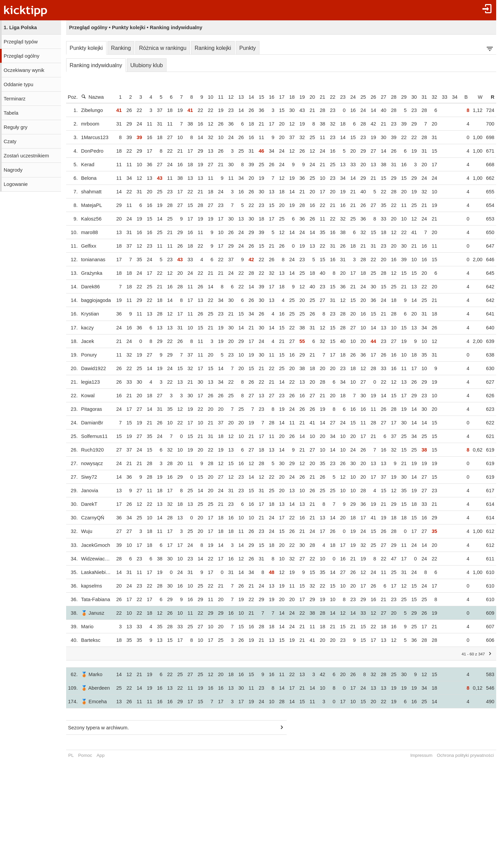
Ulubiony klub (147, 65)
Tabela (11, 113)
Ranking (121, 48)
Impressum (428, 755)
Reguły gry (16, 127)
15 (268, 97)
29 (410, 97)
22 (339, 97)
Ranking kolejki (213, 48)
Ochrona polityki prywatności (472, 755)
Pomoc (85, 755)
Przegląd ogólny (22, 56)
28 (400, 97)
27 (390, 97)
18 (298, 97)
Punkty (247, 48)
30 (421, 97)
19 (309, 97)
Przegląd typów (21, 42)
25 (370, 97)
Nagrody (13, 170)
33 (451, 97)
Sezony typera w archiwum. (99, 728)
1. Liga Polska (20, 27)
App (101, 755)
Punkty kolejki (86, 48)
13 (248, 97)
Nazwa (92, 97)
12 (237, 97)
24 (360, 97)
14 (258, 97)
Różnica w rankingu (163, 48)
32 (441, 97)
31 (431, 97)
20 (319, 97)
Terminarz (15, 99)
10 (217, 97)
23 (349, 97)
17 (288, 97)
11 (227, 97)
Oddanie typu (18, 84)
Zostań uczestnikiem (26, 156)
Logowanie (16, 184)
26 (380, 97)
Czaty (10, 141)
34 (461, 97)
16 (278, 97)
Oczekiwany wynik (24, 70)
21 (329, 97)
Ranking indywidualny (96, 65)
